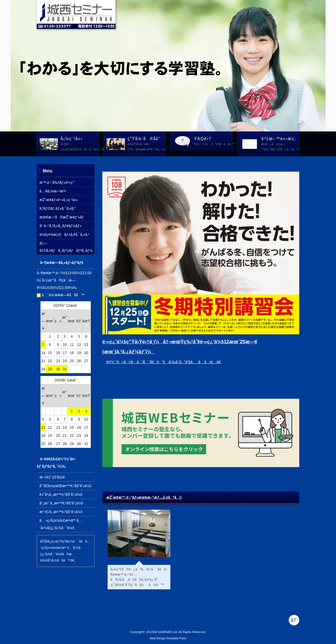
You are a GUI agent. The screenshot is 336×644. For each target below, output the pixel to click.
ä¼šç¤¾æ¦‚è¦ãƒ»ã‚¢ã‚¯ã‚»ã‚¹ (64, 234)
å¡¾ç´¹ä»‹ (80, 144)
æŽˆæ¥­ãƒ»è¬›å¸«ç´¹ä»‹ (59, 200)
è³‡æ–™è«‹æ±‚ (280, 144)
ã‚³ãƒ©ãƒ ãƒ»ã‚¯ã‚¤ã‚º (57, 208)
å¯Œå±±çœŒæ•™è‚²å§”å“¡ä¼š (65, 486)
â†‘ (294, 620)
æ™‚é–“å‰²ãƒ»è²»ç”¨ (57, 182)
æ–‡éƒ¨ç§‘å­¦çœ (54, 477)
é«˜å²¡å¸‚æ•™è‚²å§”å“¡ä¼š (61, 494)
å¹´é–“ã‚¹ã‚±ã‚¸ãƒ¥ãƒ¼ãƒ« (61, 226)
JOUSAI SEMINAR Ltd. (162, 632)
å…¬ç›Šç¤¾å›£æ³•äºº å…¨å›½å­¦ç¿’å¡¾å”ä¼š (61, 524)
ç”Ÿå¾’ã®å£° (146, 144)
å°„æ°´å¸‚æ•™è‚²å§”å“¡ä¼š (61, 503)
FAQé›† (213, 142)
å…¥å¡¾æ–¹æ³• (53, 191)
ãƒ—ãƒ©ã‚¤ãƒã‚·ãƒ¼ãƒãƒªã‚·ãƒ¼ (66, 247)
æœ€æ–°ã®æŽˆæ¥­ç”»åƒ (63, 217)
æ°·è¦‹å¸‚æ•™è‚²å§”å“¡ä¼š (61, 512)
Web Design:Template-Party (168, 638)
